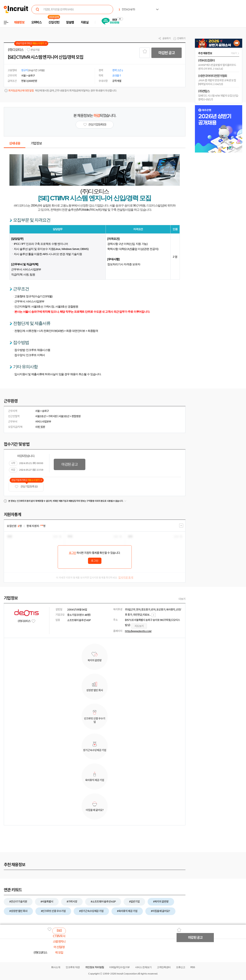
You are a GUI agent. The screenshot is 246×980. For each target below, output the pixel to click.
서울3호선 (40, 416)
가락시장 (53, 416)
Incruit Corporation (127, 974)
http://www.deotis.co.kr (138, 631)
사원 (37, 427)
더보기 (182, 599)
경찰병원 (76, 416)
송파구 (45, 411)
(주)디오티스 (16, 50)
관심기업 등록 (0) (26, 487)
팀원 (43, 427)
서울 (37, 411)
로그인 (72, 553)
